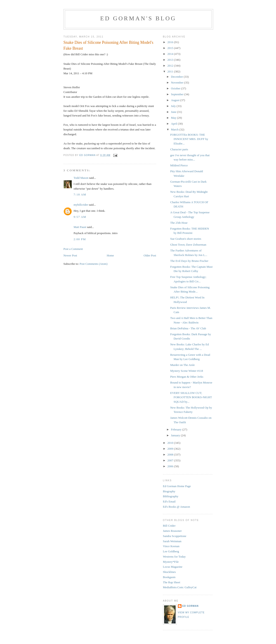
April (174, 124)
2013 (171, 60)
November (177, 83)
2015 (171, 48)
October (176, 88)
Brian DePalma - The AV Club (188, 328)
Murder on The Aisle (182, 365)
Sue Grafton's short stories (186, 239)
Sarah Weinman (172, 541)
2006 (171, 466)
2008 (171, 455)
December (177, 77)
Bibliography (171, 496)
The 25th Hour (179, 223)
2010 (171, 443)
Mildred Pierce (179, 165)
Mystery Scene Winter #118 (187, 371)
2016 (171, 42)
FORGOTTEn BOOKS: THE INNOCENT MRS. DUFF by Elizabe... (189, 139)
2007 (171, 460)
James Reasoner (172, 531)
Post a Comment (73, 249)
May (174, 118)
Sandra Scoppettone (175, 536)
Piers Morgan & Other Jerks (187, 377)
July (174, 106)
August (176, 100)
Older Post (150, 255)
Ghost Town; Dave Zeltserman (188, 245)
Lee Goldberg (171, 551)
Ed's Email (169, 501)
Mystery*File (171, 562)
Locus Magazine (173, 567)
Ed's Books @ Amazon (177, 507)
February (177, 429)
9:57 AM (80, 217)
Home (110, 255)
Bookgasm (169, 577)
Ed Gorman (191, 606)
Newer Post (70, 255)
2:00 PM (80, 239)
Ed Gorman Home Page (177, 486)
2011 (171, 71)
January (176, 435)
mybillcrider (81, 205)
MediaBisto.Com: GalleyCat (180, 587)
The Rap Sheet (172, 582)
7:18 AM (80, 194)
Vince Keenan (171, 546)
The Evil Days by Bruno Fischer (189, 261)
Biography (169, 491)
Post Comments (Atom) (94, 264)
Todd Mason (81, 178)
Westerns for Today (174, 557)
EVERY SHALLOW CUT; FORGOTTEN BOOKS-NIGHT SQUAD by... (191, 397)
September (178, 94)
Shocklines (169, 572)
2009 (171, 449)
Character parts (179, 149)
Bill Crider (169, 526)
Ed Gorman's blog (138, 18)
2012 (171, 66)
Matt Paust (80, 227)
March (175, 129)
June (174, 112)
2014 (171, 54)
